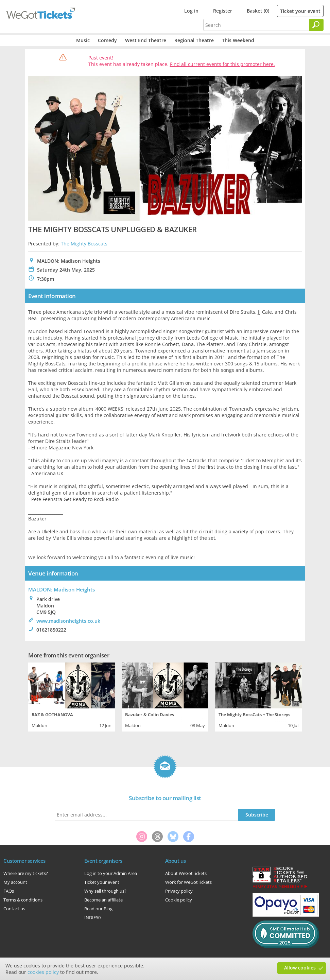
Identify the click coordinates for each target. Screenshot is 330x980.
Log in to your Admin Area (111, 873)
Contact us (14, 909)
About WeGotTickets (186, 873)
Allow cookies (300, 968)
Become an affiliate (103, 900)
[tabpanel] (72, 696)
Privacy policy (179, 891)
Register (223, 11)
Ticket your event (300, 11)
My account (15, 882)
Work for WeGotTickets (188, 882)
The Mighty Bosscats (84, 244)
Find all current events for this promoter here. (222, 64)
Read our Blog (98, 909)
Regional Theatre (194, 40)
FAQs (9, 891)
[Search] (316, 25)
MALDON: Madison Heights (62, 589)
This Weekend (238, 40)
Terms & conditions (23, 900)
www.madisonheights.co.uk (68, 621)
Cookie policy (179, 900)
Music (83, 40)
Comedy (107, 40)
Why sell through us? (105, 891)
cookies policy (43, 972)
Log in (191, 11)
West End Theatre (146, 40)
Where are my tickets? (26, 873)
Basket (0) (258, 11)
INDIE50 (92, 917)
